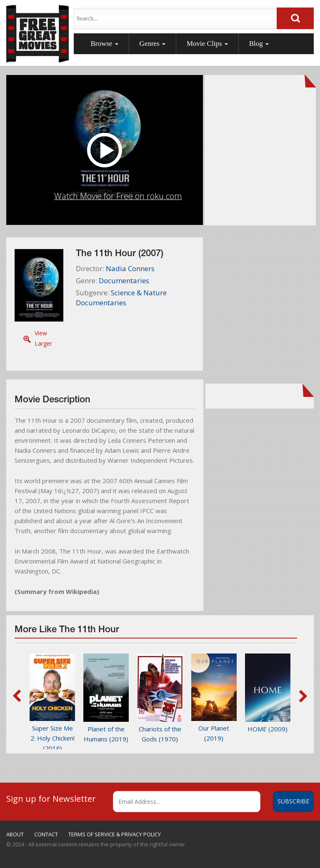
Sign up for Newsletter (51, 798)
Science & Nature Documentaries (121, 298)
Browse (104, 44)
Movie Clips (207, 44)
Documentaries (124, 281)
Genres (152, 44)
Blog (259, 44)
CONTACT (46, 834)
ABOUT (15, 834)
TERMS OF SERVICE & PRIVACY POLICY (115, 834)
